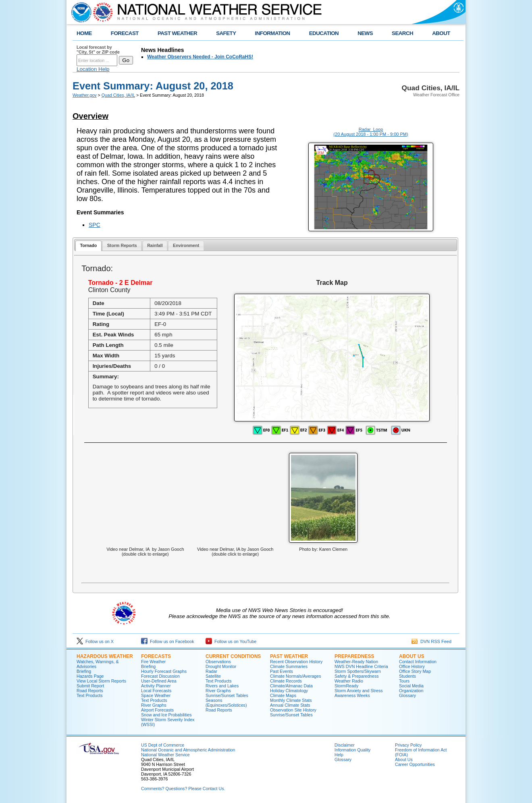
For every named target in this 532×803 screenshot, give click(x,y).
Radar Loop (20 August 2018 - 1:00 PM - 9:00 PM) (371, 132)
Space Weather (156, 695)
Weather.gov (85, 95)
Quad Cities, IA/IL (118, 95)
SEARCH (402, 33)
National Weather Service (165, 755)
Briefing (84, 671)
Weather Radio (349, 681)
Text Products (90, 695)
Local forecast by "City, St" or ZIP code (98, 50)
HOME (84, 33)
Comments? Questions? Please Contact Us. (183, 788)
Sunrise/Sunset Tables (227, 695)
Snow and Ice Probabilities (166, 715)
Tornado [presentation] (88, 245)
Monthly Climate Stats (291, 700)
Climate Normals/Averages (296, 676)
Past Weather (289, 656)
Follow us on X (95, 641)
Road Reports (90, 691)
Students (407, 676)
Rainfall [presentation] (155, 245)
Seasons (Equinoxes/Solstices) (226, 703)
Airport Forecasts (157, 710)
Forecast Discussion (160, 676)
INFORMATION (273, 33)
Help (339, 755)
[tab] (88, 246)
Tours (404, 681)
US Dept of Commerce (163, 745)
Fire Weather (153, 662)
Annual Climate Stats (290, 705)
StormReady (346, 686)
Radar (211, 671)
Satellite (213, 676)
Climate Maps (283, 695)
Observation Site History (293, 710)
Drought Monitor (221, 666)
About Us (412, 656)
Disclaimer (345, 745)
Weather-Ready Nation (356, 662)
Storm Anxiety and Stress (359, 691)
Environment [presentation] (186, 245)
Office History (412, 666)
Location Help (93, 69)
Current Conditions (233, 656)
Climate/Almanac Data (291, 686)
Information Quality (352, 750)
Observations (218, 662)
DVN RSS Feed (431, 641)
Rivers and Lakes (222, 686)
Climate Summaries (289, 666)
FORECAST (125, 33)
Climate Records (286, 681)
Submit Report (90, 686)
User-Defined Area (159, 681)
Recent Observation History (296, 662)
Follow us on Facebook (168, 641)
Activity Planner (156, 686)
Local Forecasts (156, 691)
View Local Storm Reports (101, 681)
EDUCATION (324, 33)
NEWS (365, 33)
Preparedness (354, 656)
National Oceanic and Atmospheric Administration (188, 750)
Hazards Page (90, 676)
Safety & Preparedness (357, 676)
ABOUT (441, 33)
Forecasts (156, 656)
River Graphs (154, 705)
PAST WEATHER (177, 33)
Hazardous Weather (105, 656)
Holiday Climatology (289, 691)
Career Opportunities (415, 764)
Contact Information (418, 662)
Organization (411, 691)
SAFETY (226, 33)
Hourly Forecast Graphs (164, 671)
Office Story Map (415, 671)
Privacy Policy (408, 745)
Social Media (411, 686)
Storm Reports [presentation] (122, 245)
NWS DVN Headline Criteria (361, 666)
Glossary (407, 695)
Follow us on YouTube (231, 641)
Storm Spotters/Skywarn (358, 671)
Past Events (282, 671)
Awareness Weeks (352, 695)
